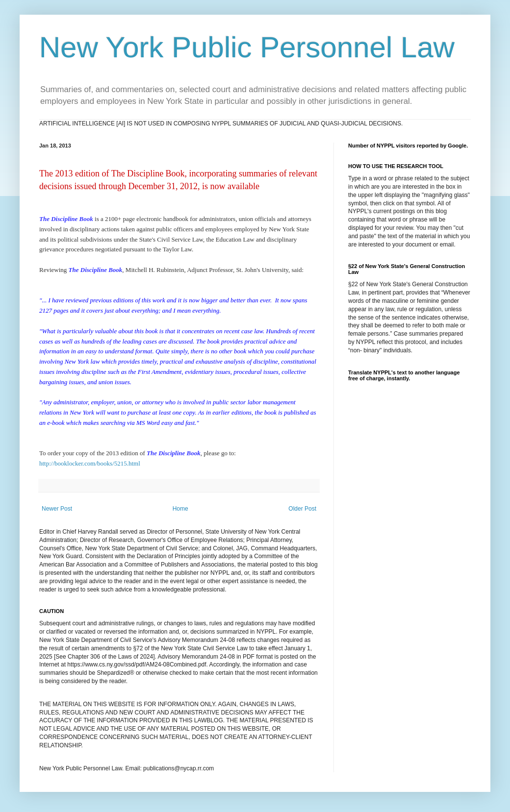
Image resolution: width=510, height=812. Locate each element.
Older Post (302, 509)
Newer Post (57, 509)
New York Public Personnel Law (247, 47)
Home (180, 509)
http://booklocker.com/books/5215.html (90, 463)
